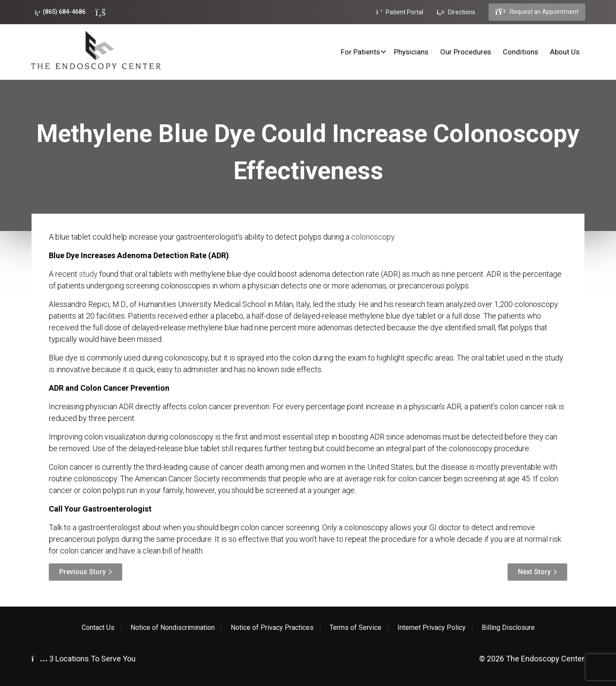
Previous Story (83, 572)
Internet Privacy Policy (432, 628)
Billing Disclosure (508, 628)
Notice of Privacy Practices (272, 628)
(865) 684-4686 (60, 12)
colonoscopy (373, 237)
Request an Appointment (537, 12)
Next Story (534, 572)
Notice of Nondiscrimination (173, 628)
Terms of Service (356, 628)
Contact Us (98, 628)
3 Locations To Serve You (84, 659)
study (88, 274)
